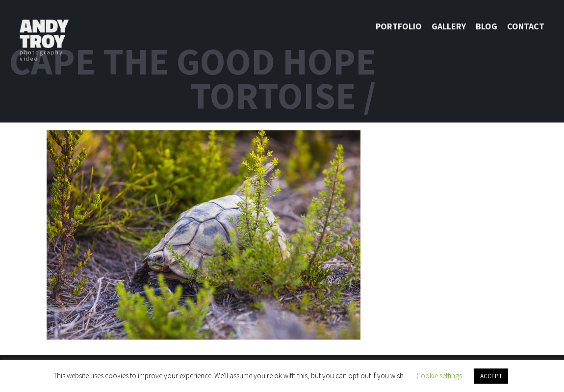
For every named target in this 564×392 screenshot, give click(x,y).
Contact (526, 26)
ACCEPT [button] (491, 376)
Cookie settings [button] (439, 376)
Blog (487, 26)
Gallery (449, 26)
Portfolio (399, 26)
